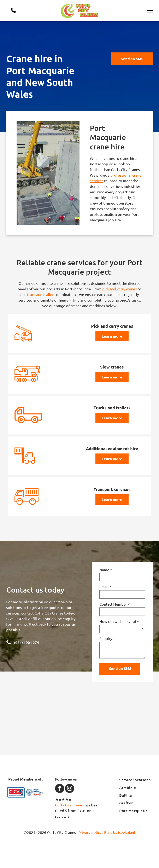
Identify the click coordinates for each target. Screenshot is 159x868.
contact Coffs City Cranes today (48, 613)
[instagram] (70, 789)
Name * (106, 570)
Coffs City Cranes (69, 805)
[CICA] (16, 793)
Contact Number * (115, 604)
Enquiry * (107, 638)
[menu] (150, 11)
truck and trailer (40, 294)
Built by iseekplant (120, 832)
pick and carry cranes (120, 289)
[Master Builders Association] (35, 793)
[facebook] (60, 789)
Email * (105, 587)
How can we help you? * (119, 621)
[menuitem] (136, 780)
